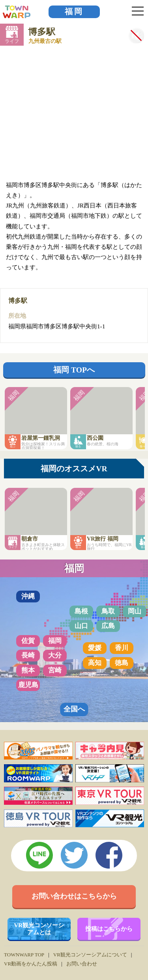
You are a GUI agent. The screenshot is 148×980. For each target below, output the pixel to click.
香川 (122, 648)
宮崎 (55, 670)
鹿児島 (28, 685)
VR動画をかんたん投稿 (31, 964)
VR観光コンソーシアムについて (90, 955)
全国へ (74, 709)
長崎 (28, 655)
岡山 (135, 611)
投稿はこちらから (109, 929)
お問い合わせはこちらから (74, 896)
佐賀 (28, 641)
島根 (81, 611)
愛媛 (95, 648)
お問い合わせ (82, 964)
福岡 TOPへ (74, 370)
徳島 (122, 663)
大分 (55, 655)
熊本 (28, 670)
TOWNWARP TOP (24, 955)
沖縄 (28, 596)
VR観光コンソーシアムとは (39, 929)
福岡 (74, 12)
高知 (95, 663)
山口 (81, 626)
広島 (108, 626)
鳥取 (108, 611)
